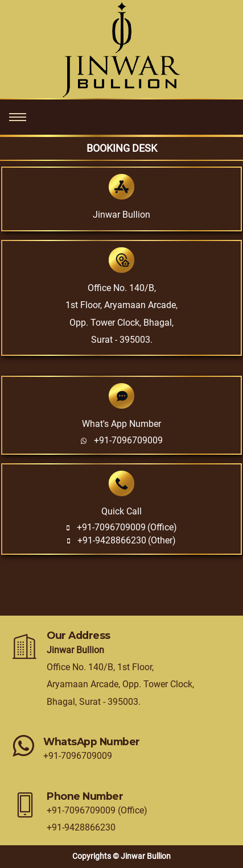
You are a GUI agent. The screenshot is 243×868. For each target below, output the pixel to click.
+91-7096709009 (128, 440)
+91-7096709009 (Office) (97, 810)
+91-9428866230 (112, 540)
